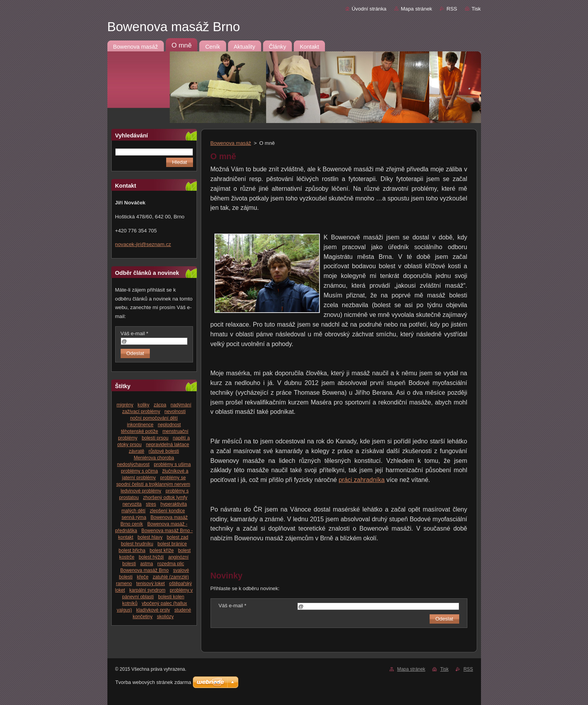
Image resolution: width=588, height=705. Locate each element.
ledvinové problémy (141, 491)
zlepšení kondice (167, 511)
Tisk (476, 9)
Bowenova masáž (231, 143)
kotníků (130, 603)
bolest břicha (132, 550)
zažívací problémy (141, 411)
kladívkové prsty (153, 610)
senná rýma (134, 517)
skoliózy (165, 617)
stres (151, 504)
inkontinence (140, 425)
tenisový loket (150, 584)
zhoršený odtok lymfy (165, 498)
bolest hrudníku (137, 544)
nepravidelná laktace (168, 445)
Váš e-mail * (135, 333)
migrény (125, 405)
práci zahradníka (362, 480)
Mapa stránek (416, 9)
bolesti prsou (155, 438)
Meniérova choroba (154, 458)
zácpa (160, 405)
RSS (452, 9)
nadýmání (181, 405)
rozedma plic (171, 564)
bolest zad (178, 537)
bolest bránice (172, 544)
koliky (144, 405)
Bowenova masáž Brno (145, 570)
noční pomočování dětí (154, 418)
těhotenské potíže (140, 431)
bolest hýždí (151, 557)
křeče (143, 577)
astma (147, 564)
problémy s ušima (172, 464)
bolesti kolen (171, 597)
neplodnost (169, 425)
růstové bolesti (164, 451)
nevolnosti (175, 411)
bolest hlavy (150, 537)
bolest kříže (162, 550)
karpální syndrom (147, 590)
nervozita (132, 504)
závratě (137, 451)
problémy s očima (140, 471)
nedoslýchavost (133, 464)
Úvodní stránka (369, 9)
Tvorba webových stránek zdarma (153, 682)
